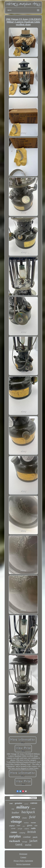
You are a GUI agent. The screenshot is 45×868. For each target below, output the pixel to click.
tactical (26, 804)
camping (22, 833)
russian (33, 823)
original (12, 826)
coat (11, 803)
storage (25, 842)
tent (19, 845)
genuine (18, 803)
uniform (27, 829)
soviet (33, 809)
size (36, 826)
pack (35, 837)
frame (25, 818)
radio (33, 828)
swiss (28, 845)
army (16, 817)
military (23, 807)
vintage (16, 821)
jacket (33, 841)
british (32, 832)
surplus (15, 836)
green (30, 825)
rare (18, 825)
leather (15, 813)
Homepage (23, 854)
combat (27, 837)
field (32, 817)
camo (14, 832)
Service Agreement (23, 864)
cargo (13, 809)
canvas (34, 803)
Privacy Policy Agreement (23, 861)
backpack (28, 812)
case (24, 826)
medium (26, 823)
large (20, 829)
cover (13, 828)
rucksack (15, 841)
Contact (23, 857)
